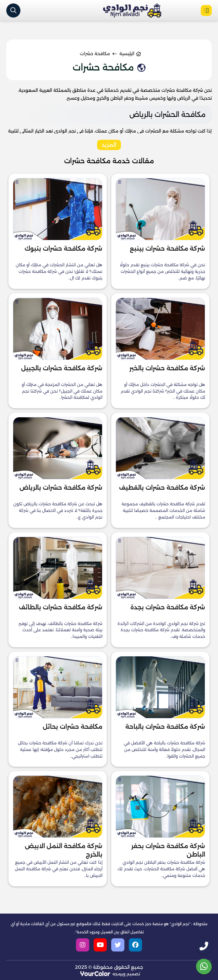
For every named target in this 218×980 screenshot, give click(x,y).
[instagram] (83, 945)
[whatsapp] (204, 967)
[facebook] (135, 945)
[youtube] (100, 945)
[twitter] (118, 945)
